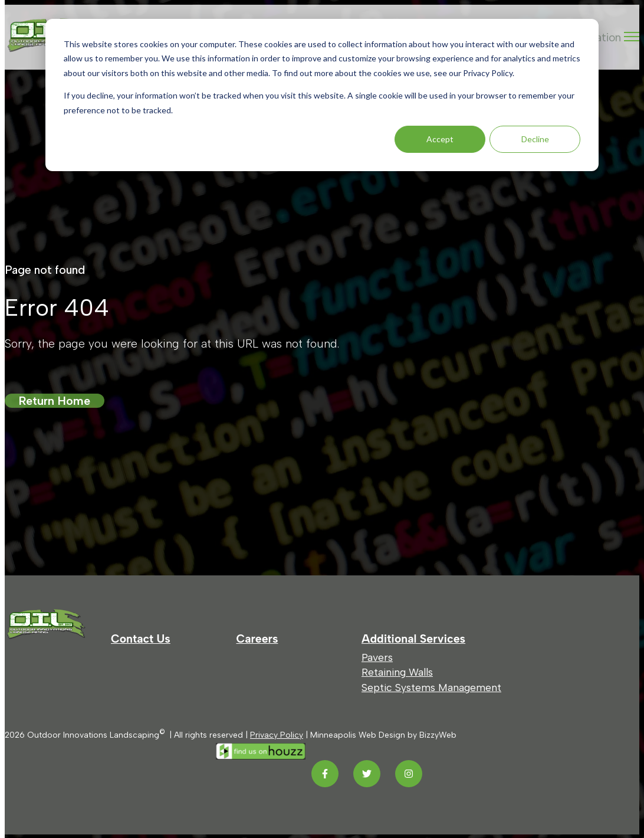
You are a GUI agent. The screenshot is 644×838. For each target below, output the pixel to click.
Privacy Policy (277, 735)
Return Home (55, 401)
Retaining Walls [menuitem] (397, 672)
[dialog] (322, 95)
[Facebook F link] (325, 774)
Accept (440, 139)
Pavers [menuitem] (377, 657)
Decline (535, 139)
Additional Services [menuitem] (413, 639)
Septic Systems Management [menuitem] (431, 687)
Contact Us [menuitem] (141, 639)
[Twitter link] (367, 774)
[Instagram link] (409, 774)
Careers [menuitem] (257, 639)
